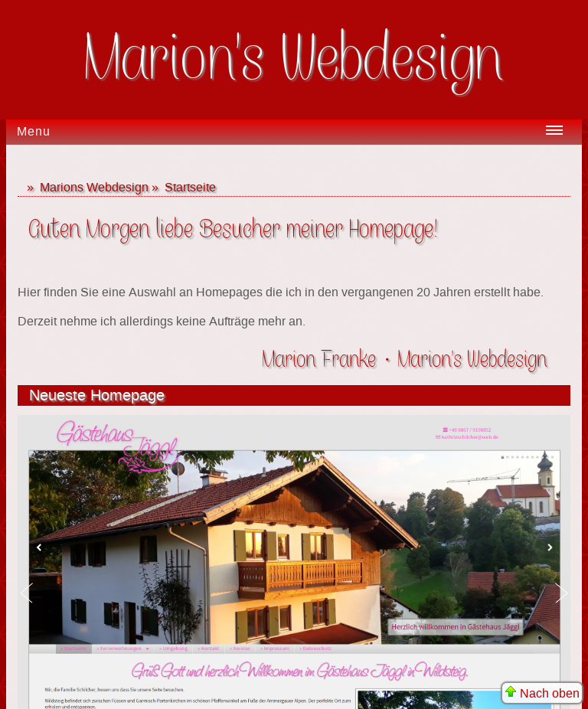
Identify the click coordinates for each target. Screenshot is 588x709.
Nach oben (542, 694)
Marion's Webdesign (294, 60)
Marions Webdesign (94, 188)
